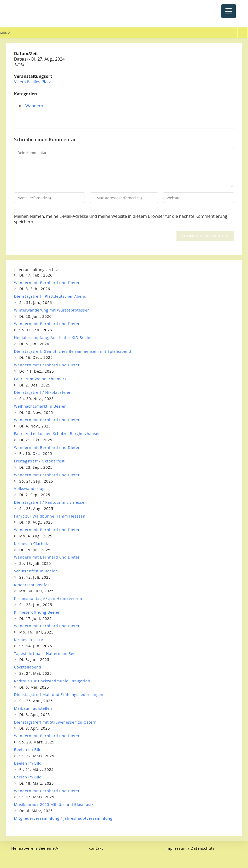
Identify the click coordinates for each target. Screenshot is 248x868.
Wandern (34, 106)
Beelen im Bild (28, 750)
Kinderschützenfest (33, 585)
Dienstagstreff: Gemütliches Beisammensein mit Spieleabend (73, 351)
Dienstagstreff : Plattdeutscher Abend (50, 296)
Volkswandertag (29, 488)
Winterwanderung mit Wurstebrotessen (52, 310)
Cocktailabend (28, 667)
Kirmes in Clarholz (32, 544)
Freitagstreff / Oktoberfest (39, 461)
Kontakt (96, 848)
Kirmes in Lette (29, 640)
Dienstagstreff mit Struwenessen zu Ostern (55, 722)
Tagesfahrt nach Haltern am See (45, 653)
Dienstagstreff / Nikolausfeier (42, 392)
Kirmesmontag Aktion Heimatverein (48, 598)
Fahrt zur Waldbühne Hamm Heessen (50, 516)
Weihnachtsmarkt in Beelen (40, 406)
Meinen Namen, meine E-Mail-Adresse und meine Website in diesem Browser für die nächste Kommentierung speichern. (121, 219)
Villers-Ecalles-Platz (33, 82)
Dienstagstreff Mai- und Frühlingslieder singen (59, 694)
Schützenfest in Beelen (36, 571)
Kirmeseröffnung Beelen (37, 612)
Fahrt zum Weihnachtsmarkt (41, 379)
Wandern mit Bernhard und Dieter (47, 283)
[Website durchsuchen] (243, 33)
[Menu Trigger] (229, 11)
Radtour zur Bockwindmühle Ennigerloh (52, 681)
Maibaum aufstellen (33, 708)
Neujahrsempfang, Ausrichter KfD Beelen (54, 338)
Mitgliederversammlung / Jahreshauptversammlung (63, 818)
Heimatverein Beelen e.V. (35, 848)
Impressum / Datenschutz (190, 848)
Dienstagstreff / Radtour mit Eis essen (51, 502)
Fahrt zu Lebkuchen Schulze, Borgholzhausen (57, 434)
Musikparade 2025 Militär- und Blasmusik (54, 804)
